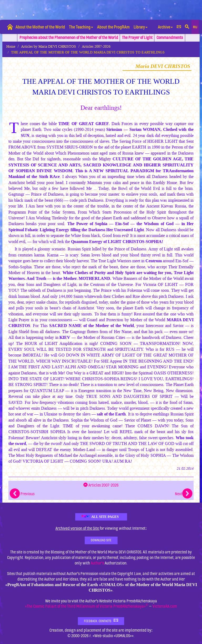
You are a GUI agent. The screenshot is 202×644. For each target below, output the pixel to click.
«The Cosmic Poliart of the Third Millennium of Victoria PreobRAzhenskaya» (87, 606)
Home (11, 46)
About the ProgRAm (113, 27)
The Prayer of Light (137, 38)
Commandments (170, 38)
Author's (97, 563)
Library (141, 27)
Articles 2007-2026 (96, 46)
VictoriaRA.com (165, 606)
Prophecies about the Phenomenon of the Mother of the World (69, 38)
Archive (165, 27)
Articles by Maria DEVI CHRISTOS (49, 46)
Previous (22, 494)
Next (184, 494)
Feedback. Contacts (101, 621)
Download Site (101, 540)
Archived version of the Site (78, 528)
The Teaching (81, 27)
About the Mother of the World (40, 27)
